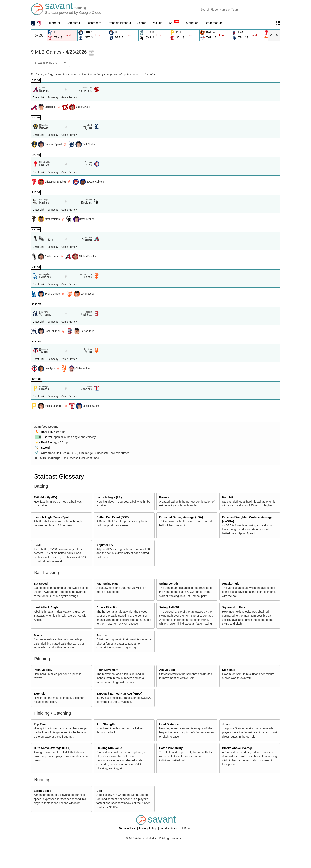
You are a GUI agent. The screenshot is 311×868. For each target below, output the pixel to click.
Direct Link (39, 97)
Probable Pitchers (119, 23)
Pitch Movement (107, 670)
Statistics (192, 23)
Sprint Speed (43, 791)
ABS (174, 23)
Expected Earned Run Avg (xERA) (119, 694)
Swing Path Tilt (169, 607)
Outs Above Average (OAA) (52, 748)
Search (142, 23)
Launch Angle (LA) (109, 497)
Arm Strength (106, 724)
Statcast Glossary (59, 476)
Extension (41, 694)
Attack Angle (231, 584)
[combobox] (239, 9)
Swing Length (169, 584)
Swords (102, 635)
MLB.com (186, 828)
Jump (226, 724)
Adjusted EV (105, 545)
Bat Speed (41, 584)
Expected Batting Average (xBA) (181, 517)
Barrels (164, 497)
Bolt (99, 791)
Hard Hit (47, 432)
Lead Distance (169, 724)
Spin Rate (228, 670)
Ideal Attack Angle (46, 607)
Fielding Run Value (109, 748)
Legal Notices (169, 828)
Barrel (48, 437)
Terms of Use (127, 828)
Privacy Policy (148, 828)
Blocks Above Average (237, 748)
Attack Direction (107, 607)
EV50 (37, 545)
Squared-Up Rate (234, 607)
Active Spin (167, 670)
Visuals (158, 23)
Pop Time (40, 724)
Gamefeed (73, 23)
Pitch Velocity (43, 670)
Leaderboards (214, 23)
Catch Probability (171, 748)
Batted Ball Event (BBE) (112, 517)
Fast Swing (49, 442)
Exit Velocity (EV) (45, 497)
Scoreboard (94, 23)
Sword (45, 448)
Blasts (38, 635)
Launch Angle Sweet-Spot (51, 517)
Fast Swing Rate (107, 584)
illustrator (54, 23)
